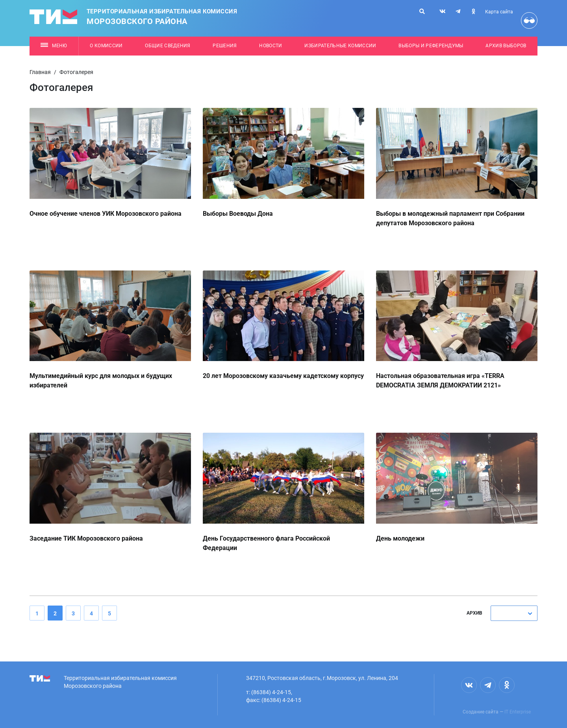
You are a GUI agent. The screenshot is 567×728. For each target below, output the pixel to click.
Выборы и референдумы (431, 46)
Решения (225, 46)
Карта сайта (499, 12)
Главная (40, 72)
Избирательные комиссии (340, 46)
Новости (271, 46)
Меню (54, 46)
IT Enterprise (518, 712)
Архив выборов (506, 46)
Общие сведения (168, 46)
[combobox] (514, 613)
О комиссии (106, 46)
